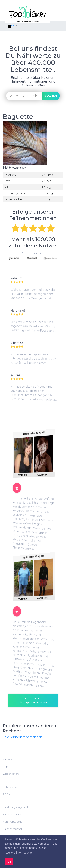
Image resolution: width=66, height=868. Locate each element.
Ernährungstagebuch (16, 807)
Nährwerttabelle (12, 822)
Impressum (10, 766)
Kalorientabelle (12, 814)
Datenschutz (10, 787)
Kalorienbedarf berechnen (22, 737)
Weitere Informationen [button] (19, 853)
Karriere (7, 759)
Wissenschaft (11, 774)
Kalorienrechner (12, 829)
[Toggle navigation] (9, 27)
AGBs (6, 794)
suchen (51, 96)
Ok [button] (9, 862)
